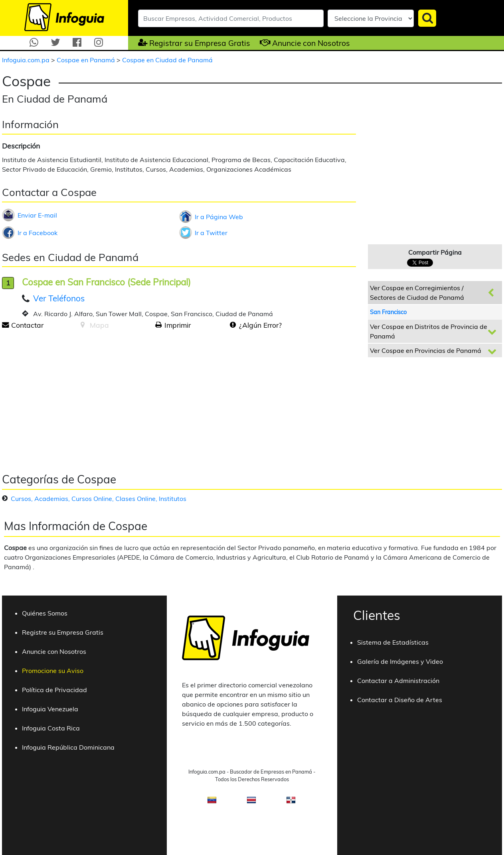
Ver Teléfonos (59, 298)
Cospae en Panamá (87, 60)
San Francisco (388, 312)
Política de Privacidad (54, 690)
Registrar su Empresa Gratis (200, 43)
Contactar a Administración (398, 681)
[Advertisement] (69, 398)
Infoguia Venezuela (50, 709)
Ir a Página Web (219, 217)
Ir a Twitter (211, 233)
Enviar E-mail (37, 215)
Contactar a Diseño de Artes (400, 700)
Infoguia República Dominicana (68, 747)
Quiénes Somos (45, 613)
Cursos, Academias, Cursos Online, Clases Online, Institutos (99, 499)
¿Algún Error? (260, 325)
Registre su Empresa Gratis (63, 632)
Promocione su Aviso (53, 671)
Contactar (27, 325)
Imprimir (178, 325)
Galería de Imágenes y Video (400, 661)
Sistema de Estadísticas (393, 642)
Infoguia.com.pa (27, 60)
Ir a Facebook (38, 233)
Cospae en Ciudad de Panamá (167, 60)
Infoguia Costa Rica (51, 728)
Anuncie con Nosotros (311, 43)
